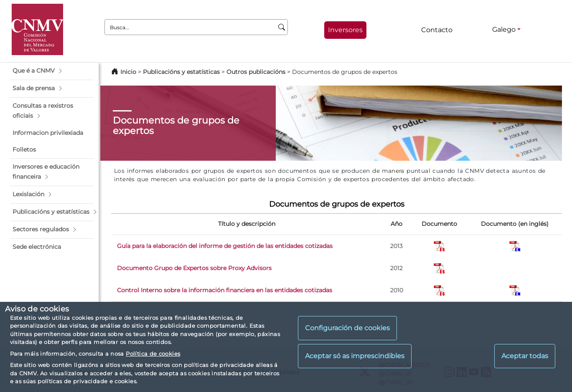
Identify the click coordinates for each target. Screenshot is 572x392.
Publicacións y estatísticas (181, 72)
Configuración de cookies (347, 328)
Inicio (128, 72)
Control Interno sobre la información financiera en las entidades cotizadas (225, 290)
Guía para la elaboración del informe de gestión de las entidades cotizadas (225, 246)
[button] (52, 71)
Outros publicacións (256, 72)
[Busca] (282, 27)
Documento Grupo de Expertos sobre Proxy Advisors (194, 268)
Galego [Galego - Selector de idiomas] (504, 29)
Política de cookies (153, 354)
